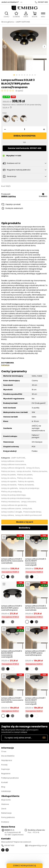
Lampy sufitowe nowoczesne (14, 465)
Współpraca (7, 760)
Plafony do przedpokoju (11, 492)
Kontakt (5, 782)
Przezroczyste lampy (32, 512)
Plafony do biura (8, 471)
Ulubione (5, 804)
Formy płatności (8, 817)
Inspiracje (5, 769)
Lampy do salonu (9, 478)
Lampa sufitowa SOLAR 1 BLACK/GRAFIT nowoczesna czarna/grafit (35, 701)
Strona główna (8, 22)
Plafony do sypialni (26, 481)
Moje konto (6, 800)
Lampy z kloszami (28, 502)
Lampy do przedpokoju (29, 488)
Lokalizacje (6, 791)
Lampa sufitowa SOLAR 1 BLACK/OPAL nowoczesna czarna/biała (12, 700)
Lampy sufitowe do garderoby (14, 505)
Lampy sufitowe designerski (13, 468)
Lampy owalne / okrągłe (12, 512)
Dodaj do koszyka (25, 136)
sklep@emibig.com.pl (38, 846)
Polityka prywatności (10, 778)
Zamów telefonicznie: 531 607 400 (25, 148)
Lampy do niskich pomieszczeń (29, 515)
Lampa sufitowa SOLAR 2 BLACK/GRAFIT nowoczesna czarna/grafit (12, 654)
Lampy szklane (8, 515)
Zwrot (4, 809)
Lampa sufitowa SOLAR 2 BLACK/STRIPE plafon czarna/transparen (12, 608)
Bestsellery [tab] (24, 528)
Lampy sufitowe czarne (11, 509)
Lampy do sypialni (9, 481)
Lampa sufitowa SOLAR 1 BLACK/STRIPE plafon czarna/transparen (35, 653)
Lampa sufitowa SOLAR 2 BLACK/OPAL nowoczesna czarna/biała (36, 608)
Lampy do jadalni (9, 475)
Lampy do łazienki (9, 485)
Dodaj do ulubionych (14, 208)
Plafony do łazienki (26, 485)
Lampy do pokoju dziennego (13, 495)
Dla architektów (8, 756)
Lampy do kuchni (24, 471)
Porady (4, 765)
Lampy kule (27, 509)
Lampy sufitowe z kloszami (13, 461)
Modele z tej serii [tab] (25, 522)
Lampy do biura (33, 468)
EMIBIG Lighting (8, 196)
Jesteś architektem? (10, 2)
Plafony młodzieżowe (10, 502)
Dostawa (5, 822)
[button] (5, 129)
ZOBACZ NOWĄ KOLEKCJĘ (24, 866)
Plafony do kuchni (40, 471)
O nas (4, 751)
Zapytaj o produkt (13, 204)
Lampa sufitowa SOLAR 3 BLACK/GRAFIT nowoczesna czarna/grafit (36, 562)
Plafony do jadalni (25, 475)
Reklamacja (6, 813)
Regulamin (6, 774)
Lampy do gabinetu (10, 488)
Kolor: (5, 113)
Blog (3, 787)
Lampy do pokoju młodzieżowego (16, 498)
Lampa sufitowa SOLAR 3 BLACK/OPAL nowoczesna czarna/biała (12, 561)
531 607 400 (43, 2)
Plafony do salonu (25, 478)
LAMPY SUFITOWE (23, 22)
